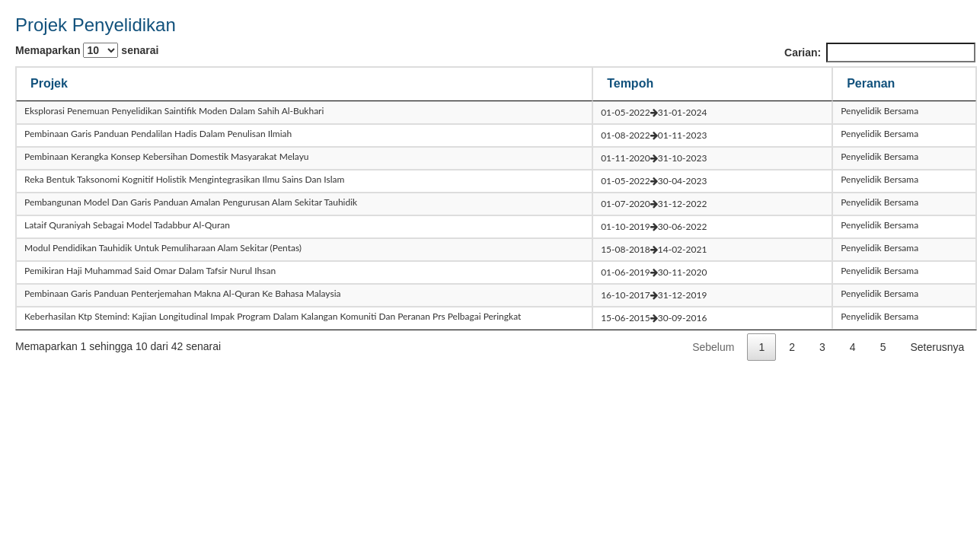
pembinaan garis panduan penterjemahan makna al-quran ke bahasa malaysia (182, 293)
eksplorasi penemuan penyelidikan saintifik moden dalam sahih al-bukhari (174, 111)
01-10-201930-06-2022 (654, 226)
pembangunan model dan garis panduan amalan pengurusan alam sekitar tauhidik (191, 202)
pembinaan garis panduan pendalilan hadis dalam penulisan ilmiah (158, 134)
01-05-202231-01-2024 (654, 112)
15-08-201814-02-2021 (654, 249)
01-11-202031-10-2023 (654, 158)
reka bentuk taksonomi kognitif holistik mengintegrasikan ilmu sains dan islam (184, 179)
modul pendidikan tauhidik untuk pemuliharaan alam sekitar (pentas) (163, 248)
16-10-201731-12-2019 (654, 295)
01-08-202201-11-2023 (654, 135)
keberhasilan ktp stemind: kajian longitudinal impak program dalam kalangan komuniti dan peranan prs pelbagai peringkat (273, 316)
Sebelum (713, 347)
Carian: (880, 53)
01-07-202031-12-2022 (654, 204)
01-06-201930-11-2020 (654, 272)
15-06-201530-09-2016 (654, 318)
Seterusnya (937, 347)
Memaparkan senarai (87, 50)
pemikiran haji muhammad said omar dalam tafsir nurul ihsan (150, 271)
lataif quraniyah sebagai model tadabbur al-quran (127, 225)
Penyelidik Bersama (879, 111)
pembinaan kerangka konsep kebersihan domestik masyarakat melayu (167, 156)
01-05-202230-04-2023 (654, 181)
